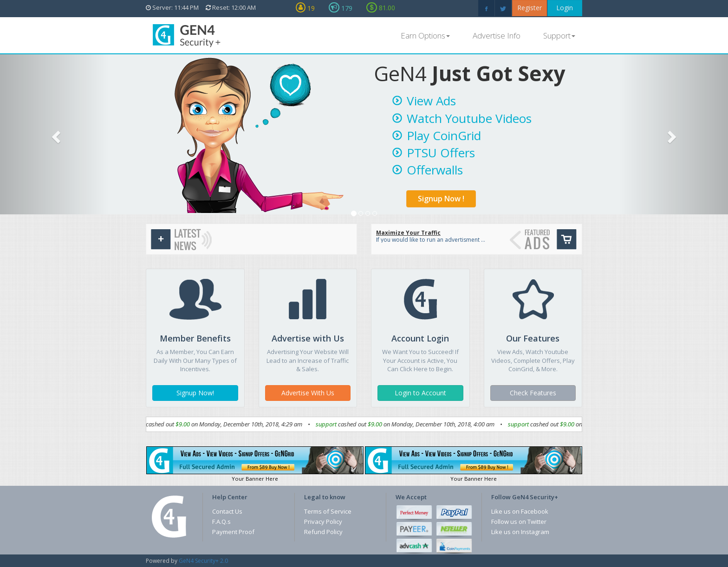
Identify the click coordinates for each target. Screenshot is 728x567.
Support (559, 35)
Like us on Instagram (520, 532)
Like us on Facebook (520, 511)
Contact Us (227, 511)
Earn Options (425, 35)
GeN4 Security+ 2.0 (203, 561)
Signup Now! (195, 393)
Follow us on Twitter (519, 522)
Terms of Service (328, 511)
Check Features (533, 393)
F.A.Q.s (221, 522)
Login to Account (420, 393)
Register (530, 8)
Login (565, 8)
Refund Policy (323, 532)
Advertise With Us (308, 393)
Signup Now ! (441, 199)
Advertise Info (497, 35)
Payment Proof (233, 532)
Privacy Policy (323, 522)
